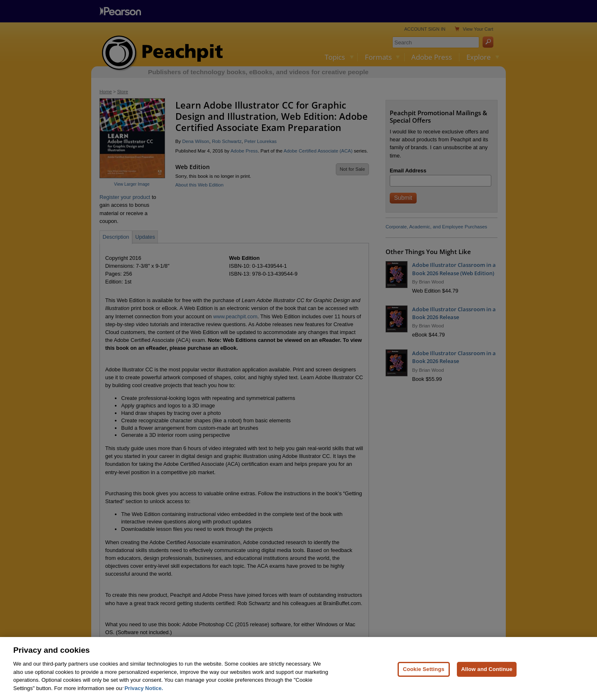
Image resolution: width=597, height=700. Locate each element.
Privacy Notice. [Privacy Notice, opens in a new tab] (144, 694)
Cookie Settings (424, 675)
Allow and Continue (487, 675)
